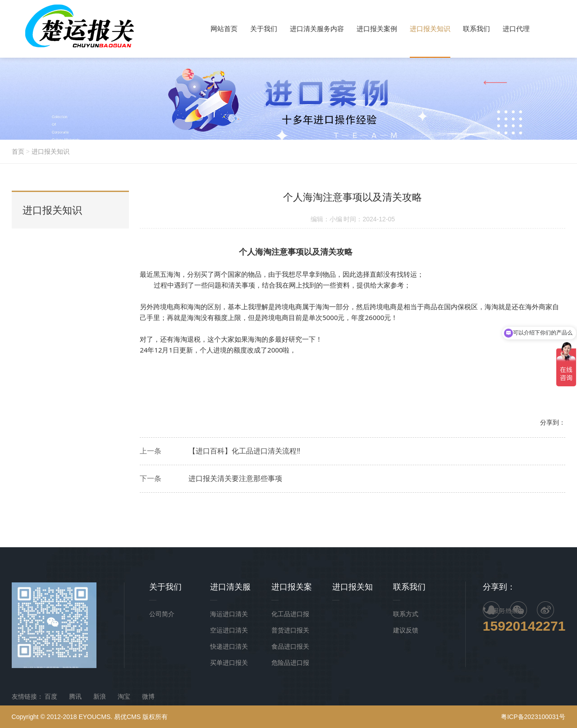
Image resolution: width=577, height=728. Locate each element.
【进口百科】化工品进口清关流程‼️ (244, 451)
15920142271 (524, 626)
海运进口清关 (229, 614)
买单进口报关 (229, 663)
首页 (18, 151)
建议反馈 (406, 630)
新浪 (100, 696)
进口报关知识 (50, 151)
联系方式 (406, 614)
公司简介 (162, 614)
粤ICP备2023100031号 (533, 717)
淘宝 (124, 696)
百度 (51, 696)
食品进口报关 (290, 646)
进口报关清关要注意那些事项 (235, 478)
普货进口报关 (290, 630)
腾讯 (75, 696)
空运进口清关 (229, 630)
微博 (148, 696)
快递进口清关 (229, 646)
